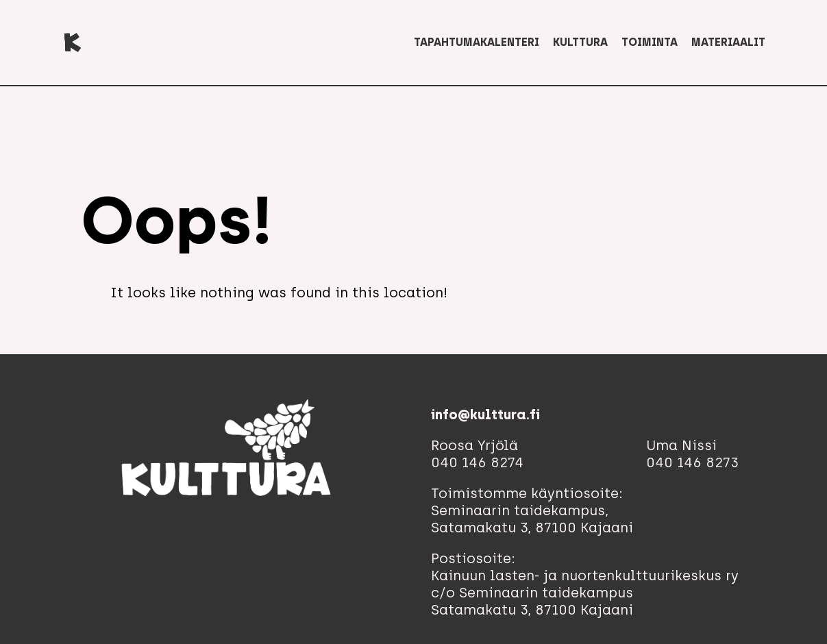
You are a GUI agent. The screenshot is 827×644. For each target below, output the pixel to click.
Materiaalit (728, 42)
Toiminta (650, 42)
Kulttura (580, 42)
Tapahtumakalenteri (477, 42)
